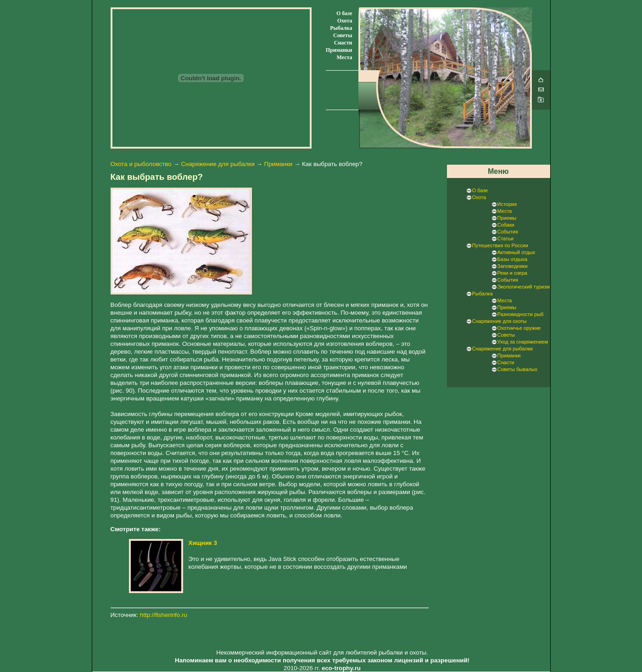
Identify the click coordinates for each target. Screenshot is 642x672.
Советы (343, 35)
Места (344, 57)
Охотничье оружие (519, 328)
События (508, 232)
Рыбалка (341, 28)
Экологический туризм (524, 287)
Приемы (507, 218)
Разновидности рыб (521, 314)
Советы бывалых (517, 369)
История (507, 204)
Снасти (343, 43)
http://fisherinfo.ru (164, 615)
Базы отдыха (513, 259)
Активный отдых (516, 252)
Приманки (339, 50)
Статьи (506, 239)
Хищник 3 (203, 543)
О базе (344, 13)
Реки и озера (512, 273)
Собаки (506, 225)
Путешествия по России (500, 245)
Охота (345, 21)
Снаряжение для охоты (500, 321)
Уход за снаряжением (523, 342)
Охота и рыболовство (141, 164)
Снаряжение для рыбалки (218, 164)
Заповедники (513, 266)
